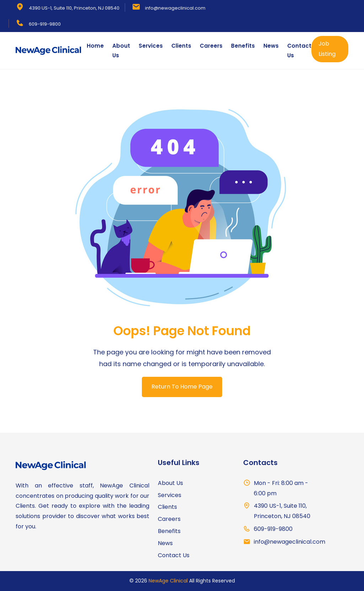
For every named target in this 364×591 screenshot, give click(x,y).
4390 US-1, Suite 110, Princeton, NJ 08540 (74, 8)
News (271, 46)
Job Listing (327, 49)
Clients (181, 46)
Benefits (243, 46)
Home (95, 46)
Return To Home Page (182, 387)
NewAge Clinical (168, 581)
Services (151, 46)
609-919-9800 (45, 24)
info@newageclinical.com (175, 8)
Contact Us (299, 51)
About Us (121, 51)
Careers (211, 46)
